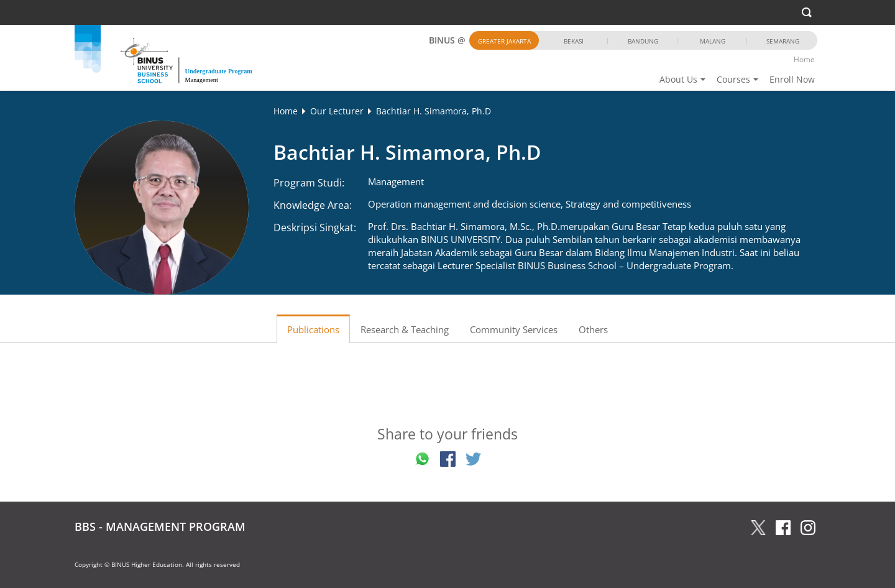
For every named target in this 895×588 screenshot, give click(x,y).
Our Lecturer (337, 111)
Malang (713, 41)
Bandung (643, 41)
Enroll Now (792, 79)
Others (593, 329)
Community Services (514, 329)
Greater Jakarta (504, 41)
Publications (313, 329)
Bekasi (574, 41)
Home (804, 59)
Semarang (783, 41)
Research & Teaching (405, 329)
